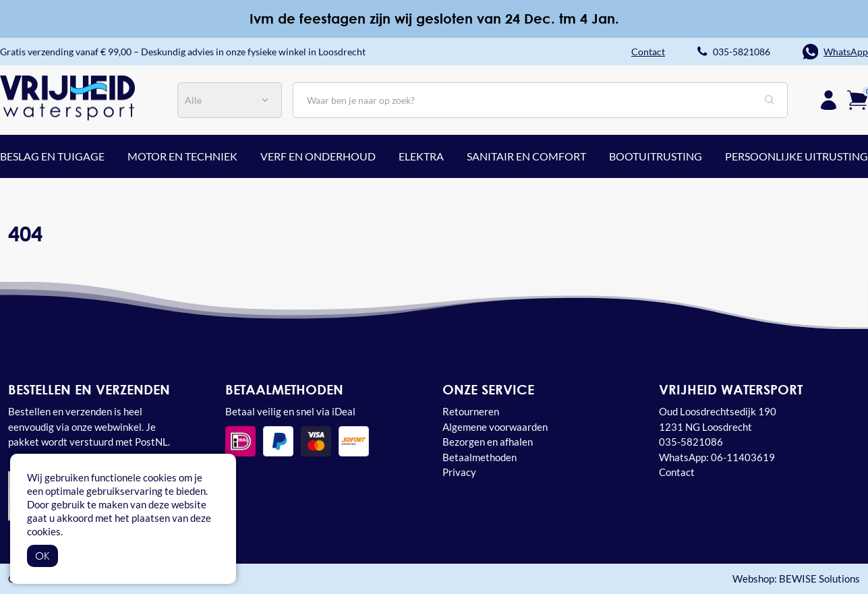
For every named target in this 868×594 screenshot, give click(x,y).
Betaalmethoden (480, 457)
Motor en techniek (182, 156)
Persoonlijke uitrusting (797, 156)
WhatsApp (846, 52)
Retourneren (471, 411)
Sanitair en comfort (526, 156)
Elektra (421, 156)
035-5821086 (742, 52)
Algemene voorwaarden (495, 427)
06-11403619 (743, 457)
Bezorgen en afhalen (488, 442)
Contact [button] (648, 52)
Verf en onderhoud (318, 156)
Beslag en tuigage (52, 156)
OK (42, 556)
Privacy (459, 472)
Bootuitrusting (656, 156)
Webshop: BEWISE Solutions (796, 579)
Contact (677, 472)
